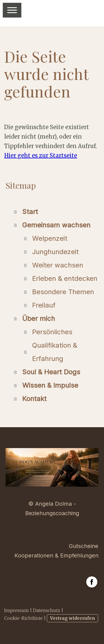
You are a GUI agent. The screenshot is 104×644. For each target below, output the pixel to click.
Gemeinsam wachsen (56, 225)
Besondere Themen (63, 292)
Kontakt (34, 399)
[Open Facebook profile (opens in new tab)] (92, 582)
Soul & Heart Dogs (51, 372)
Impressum (17, 610)
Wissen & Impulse (50, 385)
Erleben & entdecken (65, 278)
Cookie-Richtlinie (23, 618)
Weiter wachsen (58, 265)
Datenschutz (47, 610)
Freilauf (44, 305)
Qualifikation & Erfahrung (55, 352)
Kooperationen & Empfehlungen (56, 555)
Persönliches (52, 332)
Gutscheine (84, 546)
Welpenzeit (50, 238)
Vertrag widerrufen (73, 618)
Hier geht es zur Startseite (41, 155)
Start (30, 212)
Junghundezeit (55, 252)
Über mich (39, 319)
